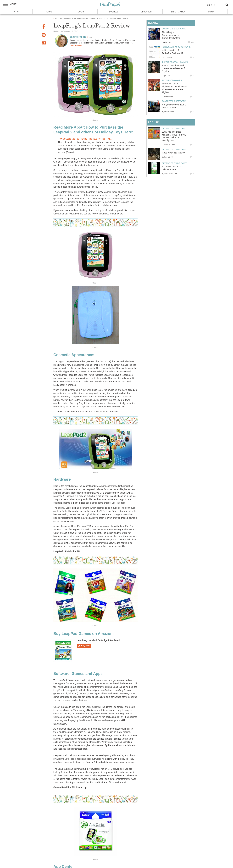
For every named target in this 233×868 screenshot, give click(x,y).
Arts (16, 12)
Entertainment (179, 12)
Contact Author (76, 46)
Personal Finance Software (176, 47)
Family (211, 12)
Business (114, 12)
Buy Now (84, 646)
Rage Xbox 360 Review (174, 153)
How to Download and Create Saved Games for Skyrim (174, 68)
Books (81, 12)
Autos (49, 12)
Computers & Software (174, 29)
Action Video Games (172, 80)
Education (146, 12)
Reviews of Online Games (175, 128)
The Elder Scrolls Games (175, 62)
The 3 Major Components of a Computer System (171, 35)
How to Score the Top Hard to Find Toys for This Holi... (85, 139)
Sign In (211, 5)
